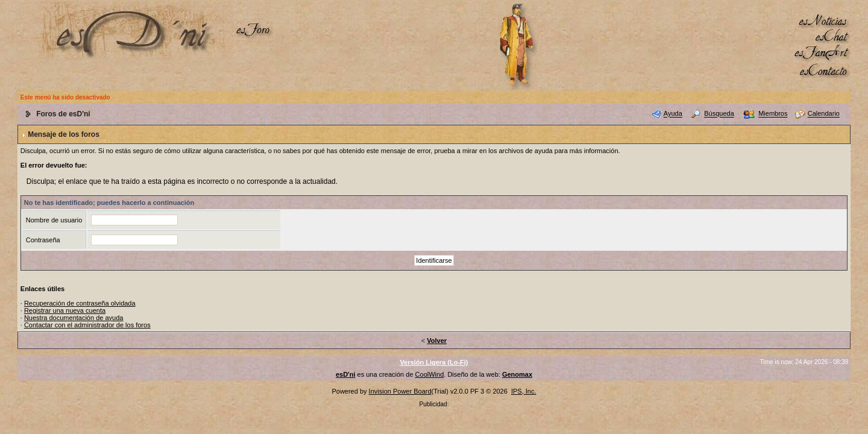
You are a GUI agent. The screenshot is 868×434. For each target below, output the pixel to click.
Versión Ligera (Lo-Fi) (434, 362)
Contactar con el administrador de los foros (87, 325)
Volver (437, 341)
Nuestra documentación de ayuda (74, 318)
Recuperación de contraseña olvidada (80, 303)
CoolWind (430, 374)
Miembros (773, 114)
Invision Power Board (400, 391)
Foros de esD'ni (63, 114)
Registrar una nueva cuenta (65, 310)
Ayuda (673, 114)
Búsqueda (719, 114)
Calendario (824, 114)
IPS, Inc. (524, 391)
